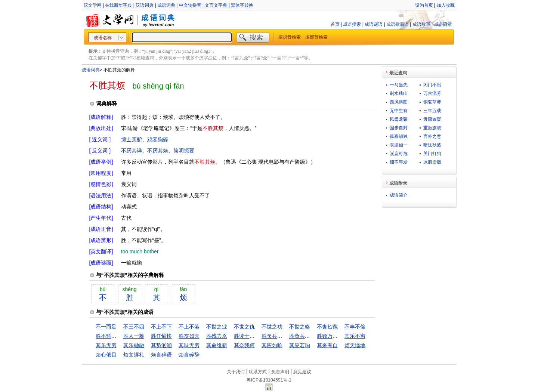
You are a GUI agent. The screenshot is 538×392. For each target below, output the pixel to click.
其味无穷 (189, 345)
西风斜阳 (399, 102)
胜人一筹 (134, 336)
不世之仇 (244, 327)
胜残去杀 (217, 336)
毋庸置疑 (432, 119)
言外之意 (432, 136)
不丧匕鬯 (327, 327)
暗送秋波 (432, 145)
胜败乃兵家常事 (335, 336)
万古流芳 (432, 93)
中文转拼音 (190, 5)
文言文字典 (216, 5)
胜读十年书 (247, 336)
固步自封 (399, 128)
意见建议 (302, 372)
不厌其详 (132, 151)
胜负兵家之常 (277, 336)
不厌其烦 (158, 151)
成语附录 (443, 24)
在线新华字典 (118, 5)
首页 (335, 24)
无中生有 (399, 111)
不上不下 (161, 327)
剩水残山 (399, 93)
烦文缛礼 (134, 355)
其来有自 (327, 345)
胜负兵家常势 (305, 336)
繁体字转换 (242, 5)
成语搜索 (352, 24)
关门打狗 (432, 154)
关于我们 (236, 372)
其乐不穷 (355, 336)
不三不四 (134, 327)
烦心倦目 (106, 355)
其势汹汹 (161, 345)
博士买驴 (132, 139)
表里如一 (399, 145)
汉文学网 (93, 5)
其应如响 (272, 345)
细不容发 (399, 162)
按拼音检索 (290, 37)
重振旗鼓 (432, 128)
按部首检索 (316, 37)
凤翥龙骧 (399, 119)
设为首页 (424, 5)
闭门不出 (432, 85)
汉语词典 (145, 5)
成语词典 (166, 5)
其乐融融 (134, 345)
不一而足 (106, 327)
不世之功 (272, 327)
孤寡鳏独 (399, 136)
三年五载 (432, 111)
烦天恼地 (355, 345)
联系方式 (258, 372)
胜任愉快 (161, 336)
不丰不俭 (355, 327)
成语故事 (421, 24)
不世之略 (300, 327)
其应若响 (300, 345)
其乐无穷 (106, 345)
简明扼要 (184, 151)
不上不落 (189, 327)
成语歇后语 (398, 24)
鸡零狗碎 (158, 139)
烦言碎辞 (189, 355)
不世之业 (217, 327)
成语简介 (399, 195)
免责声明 (280, 372)
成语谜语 (374, 24)
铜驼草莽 (432, 102)
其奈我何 (244, 345)
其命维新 (217, 345)
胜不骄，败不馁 (114, 336)
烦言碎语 (161, 355)
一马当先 (399, 85)
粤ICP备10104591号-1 (269, 380)
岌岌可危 (399, 154)
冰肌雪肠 (432, 162)
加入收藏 (446, 5)
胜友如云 (189, 336)
